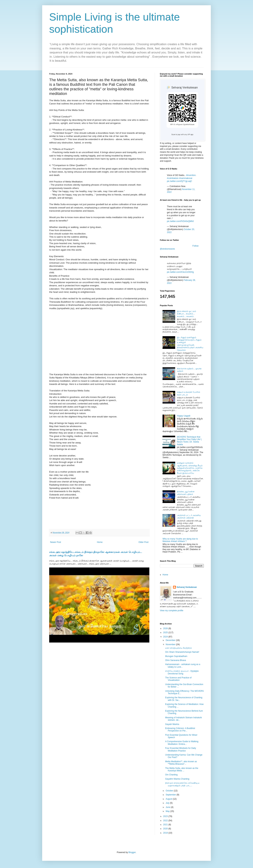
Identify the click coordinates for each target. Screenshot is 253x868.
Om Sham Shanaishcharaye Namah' (182, 652)
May (168, 811)
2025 (166, 633)
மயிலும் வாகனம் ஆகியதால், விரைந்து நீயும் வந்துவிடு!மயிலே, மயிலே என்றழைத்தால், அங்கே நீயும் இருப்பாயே (190, 468)
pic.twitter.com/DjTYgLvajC (179, 181)
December (171, 640)
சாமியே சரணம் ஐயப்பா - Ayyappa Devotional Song (182, 672)
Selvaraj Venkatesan (187, 587)
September (171, 795)
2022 (166, 821)
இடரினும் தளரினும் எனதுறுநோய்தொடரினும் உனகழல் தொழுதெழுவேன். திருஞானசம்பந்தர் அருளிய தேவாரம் (190, 344)
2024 (166, 637)
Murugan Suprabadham (176, 656)
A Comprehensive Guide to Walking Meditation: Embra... (182, 743)
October (170, 791)
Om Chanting (171, 775)
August (169, 799)
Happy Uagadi (184, 416)
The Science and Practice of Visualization (178, 679)
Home (100, 542)
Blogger (132, 852)
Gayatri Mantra (172, 724)
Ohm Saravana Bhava (176, 660)
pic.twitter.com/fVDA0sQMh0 (180, 221)
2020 (166, 829)
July (168, 803)
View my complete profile (172, 611)
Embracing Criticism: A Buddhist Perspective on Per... (180, 730)
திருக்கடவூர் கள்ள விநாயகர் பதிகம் (186, 493)
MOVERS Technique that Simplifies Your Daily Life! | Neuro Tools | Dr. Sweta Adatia (189, 441)
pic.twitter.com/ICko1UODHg (180, 272)
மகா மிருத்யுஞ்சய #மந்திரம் (179, 648)
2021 (166, 825)
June (168, 807)
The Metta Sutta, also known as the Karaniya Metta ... (182, 769)
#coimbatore (173, 178)
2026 (166, 628)
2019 (166, 833)
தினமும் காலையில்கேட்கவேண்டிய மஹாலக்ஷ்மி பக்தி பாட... (182, 784)
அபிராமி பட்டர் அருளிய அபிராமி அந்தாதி (189, 517)
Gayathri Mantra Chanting (177, 779)
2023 (166, 816)
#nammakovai (186, 178)
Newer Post (56, 542)
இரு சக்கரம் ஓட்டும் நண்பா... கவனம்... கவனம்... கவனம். (187, 314)
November (171, 644)
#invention (191, 175)
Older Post (143, 542)
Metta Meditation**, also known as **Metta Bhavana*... (181, 763)
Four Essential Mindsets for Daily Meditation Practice (181, 749)
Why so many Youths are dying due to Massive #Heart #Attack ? (180, 540)
